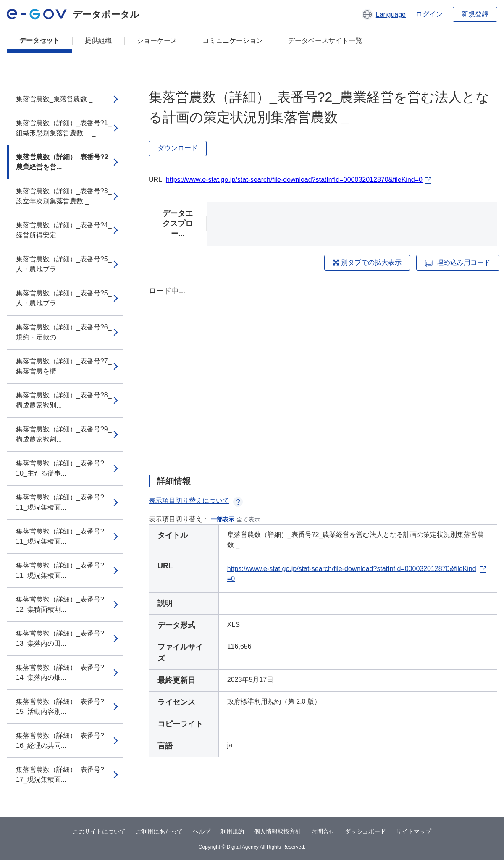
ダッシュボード (365, 831)
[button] (384, 14)
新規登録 (475, 14)
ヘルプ (202, 831)
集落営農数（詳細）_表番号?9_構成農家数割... (64, 434)
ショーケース (157, 41)
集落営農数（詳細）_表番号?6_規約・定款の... (64, 332)
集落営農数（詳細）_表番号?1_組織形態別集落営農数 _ (64, 128)
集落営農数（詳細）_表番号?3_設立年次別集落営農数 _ (64, 196)
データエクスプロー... (178, 224)
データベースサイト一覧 (325, 41)
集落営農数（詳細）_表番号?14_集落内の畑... (60, 672)
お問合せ (323, 831)
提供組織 (98, 41)
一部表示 (223, 519)
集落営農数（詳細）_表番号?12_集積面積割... (60, 604)
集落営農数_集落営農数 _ (54, 99)
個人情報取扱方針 (278, 831)
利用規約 (232, 831)
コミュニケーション (233, 41)
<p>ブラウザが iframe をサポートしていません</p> (323, 373)
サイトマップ (414, 831)
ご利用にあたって (159, 831)
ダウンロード (178, 148)
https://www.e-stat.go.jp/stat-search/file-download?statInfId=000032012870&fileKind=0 (294, 180)
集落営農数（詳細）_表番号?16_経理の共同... (60, 740)
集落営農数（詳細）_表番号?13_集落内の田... (60, 638)
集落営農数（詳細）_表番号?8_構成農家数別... (64, 400)
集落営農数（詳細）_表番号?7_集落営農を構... (64, 366)
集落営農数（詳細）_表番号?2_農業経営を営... (64, 162)
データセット (39, 41)
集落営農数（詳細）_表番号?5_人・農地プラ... (64, 264)
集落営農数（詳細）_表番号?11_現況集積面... (60, 502)
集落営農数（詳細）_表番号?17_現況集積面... (60, 775)
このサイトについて (99, 831)
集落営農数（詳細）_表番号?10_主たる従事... (60, 468)
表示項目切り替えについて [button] (196, 501)
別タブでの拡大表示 (367, 262)
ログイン (429, 14)
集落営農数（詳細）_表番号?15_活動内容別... (60, 706)
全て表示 (248, 519)
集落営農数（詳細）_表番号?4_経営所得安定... (64, 230)
